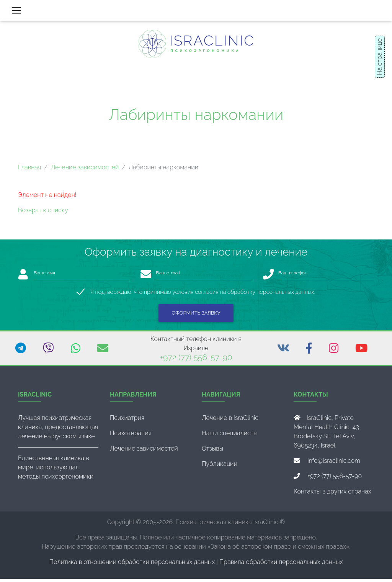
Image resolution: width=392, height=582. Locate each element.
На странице (380, 57)
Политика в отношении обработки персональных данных (132, 565)
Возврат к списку (43, 213)
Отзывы (212, 452)
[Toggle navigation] (16, 12)
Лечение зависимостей (85, 170)
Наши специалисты (230, 436)
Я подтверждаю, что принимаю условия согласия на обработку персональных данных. (203, 295)
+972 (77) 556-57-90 (196, 360)
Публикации (220, 467)
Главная (29, 170)
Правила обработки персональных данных (281, 565)
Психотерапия (131, 436)
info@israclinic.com (334, 464)
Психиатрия (127, 421)
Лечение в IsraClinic (230, 421)
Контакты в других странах (332, 494)
